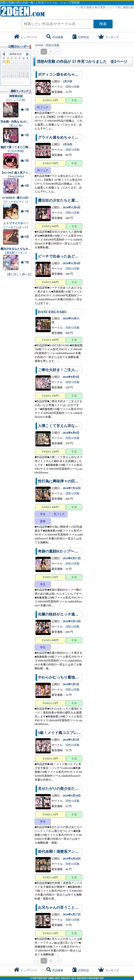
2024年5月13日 (72, 621)
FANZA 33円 (50, 100)
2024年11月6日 (72, 207)
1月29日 (67, 81)
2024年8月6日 (71, 433)
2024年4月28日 (72, 859)
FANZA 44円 (50, 877)
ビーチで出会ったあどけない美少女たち (71, 256)
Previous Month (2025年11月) (4, 54)
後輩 (43, 521)
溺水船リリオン (16, 253)
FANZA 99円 (50, 163)
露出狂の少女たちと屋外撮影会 (64, 200)
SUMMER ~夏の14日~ (16, 198)
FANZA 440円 (50, 226)
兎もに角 (16, 126)
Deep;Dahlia (16, 176)
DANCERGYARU (52, 312)
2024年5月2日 (71, 684)
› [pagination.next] (58, 52)
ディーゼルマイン (16, 202)
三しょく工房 (16, 100)
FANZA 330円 (50, 396)
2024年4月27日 (72, 914)
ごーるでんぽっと (16, 227)
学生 (43, 514)
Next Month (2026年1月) (27, 54)
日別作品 (81, 37)
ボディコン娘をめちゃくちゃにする (67, 74)
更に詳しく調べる (19, 274)
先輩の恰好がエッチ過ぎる (60, 614)
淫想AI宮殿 (72, 87)
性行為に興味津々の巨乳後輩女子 (66, 481)
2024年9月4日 (71, 377)
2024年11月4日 (72, 263)
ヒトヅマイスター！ (16, 223)
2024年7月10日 (72, 488)
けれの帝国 (16, 151)
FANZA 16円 (50, 577)
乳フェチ (43, 107)
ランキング (109, 37)
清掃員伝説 (16, 96)
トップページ (26, 37)
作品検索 (55, 37)
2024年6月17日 (72, 558)
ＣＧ (74, 100)
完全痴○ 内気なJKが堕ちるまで (20, 122)
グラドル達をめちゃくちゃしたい (66, 137)
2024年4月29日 (72, 796)
